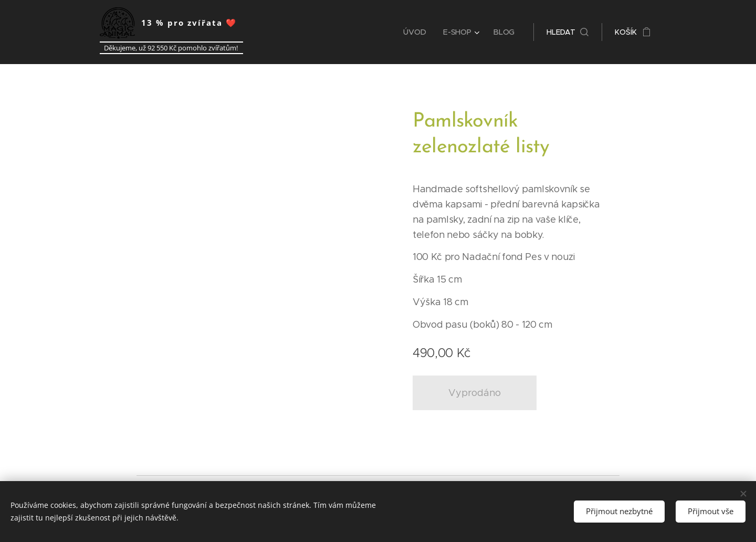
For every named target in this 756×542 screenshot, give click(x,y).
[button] (568, 32)
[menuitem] (418, 32)
